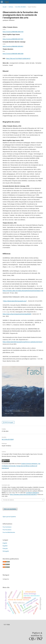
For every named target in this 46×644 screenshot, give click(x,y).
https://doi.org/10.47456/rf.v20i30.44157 (18, 58)
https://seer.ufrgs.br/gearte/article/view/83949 (17, 314)
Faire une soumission (10, 509)
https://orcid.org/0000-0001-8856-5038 (13, 54)
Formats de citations (8, 500)
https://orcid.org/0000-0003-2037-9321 (13, 39)
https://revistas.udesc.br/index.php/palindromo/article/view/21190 (23, 291)
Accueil (4, 7)
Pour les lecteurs (7, 527)
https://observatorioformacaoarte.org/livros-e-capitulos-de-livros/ (22, 342)
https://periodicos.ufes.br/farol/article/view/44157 (23, 494)
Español (5, 546)
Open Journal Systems (9, 517)
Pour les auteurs (7, 530)
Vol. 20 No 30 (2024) (20, 7)
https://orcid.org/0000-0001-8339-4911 (13, 46)
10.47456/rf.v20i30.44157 (32, 493)
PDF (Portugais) (9, 422)
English (5, 543)
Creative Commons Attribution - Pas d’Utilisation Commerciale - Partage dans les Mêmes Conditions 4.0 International (21, 466)
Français (5, 548)
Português (6, 551)
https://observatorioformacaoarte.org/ (15, 301)
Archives (11, 7)
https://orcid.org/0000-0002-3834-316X (13, 32)
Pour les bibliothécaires (9, 532)
